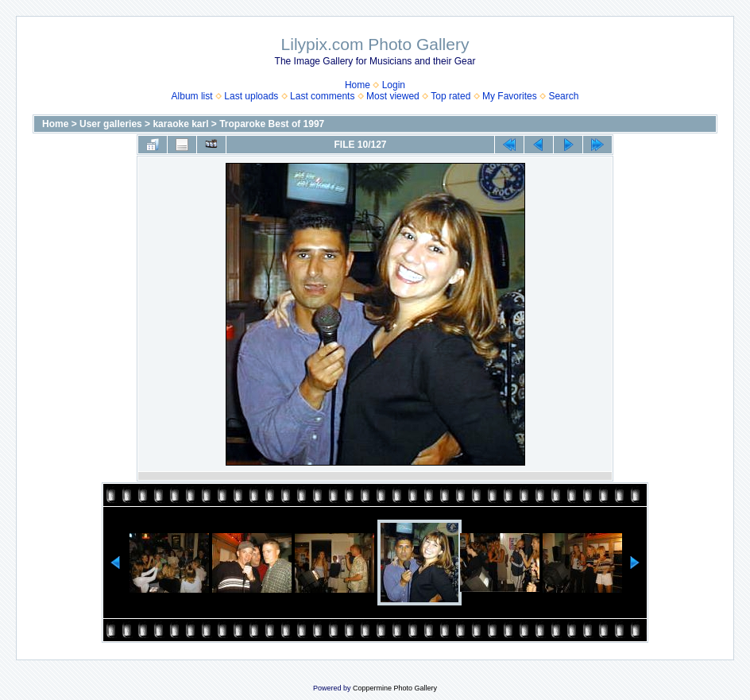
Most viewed (393, 96)
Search (563, 96)
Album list (192, 96)
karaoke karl (180, 124)
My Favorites (510, 96)
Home (358, 85)
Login (394, 85)
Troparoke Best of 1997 (272, 124)
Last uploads (251, 96)
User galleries (111, 124)
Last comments (322, 96)
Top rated (450, 96)
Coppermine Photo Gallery (395, 688)
